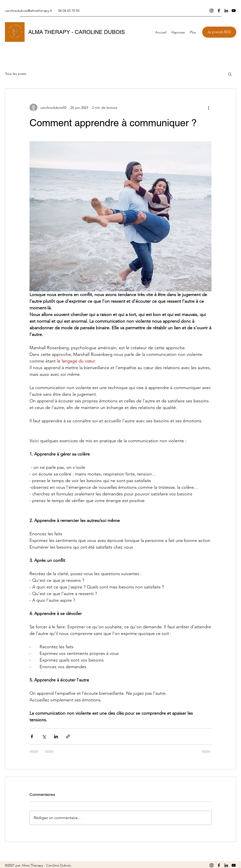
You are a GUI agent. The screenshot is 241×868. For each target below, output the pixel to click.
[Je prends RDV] (219, 32)
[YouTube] (234, 11)
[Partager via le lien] (68, 736)
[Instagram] (211, 11)
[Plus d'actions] (209, 108)
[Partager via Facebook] (32, 736)
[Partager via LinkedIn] (56, 736)
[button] (178, 32)
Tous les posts (16, 74)
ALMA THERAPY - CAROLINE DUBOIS (77, 32)
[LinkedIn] (226, 11)
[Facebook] (219, 11)
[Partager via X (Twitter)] (44, 736)
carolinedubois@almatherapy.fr (29, 11)
